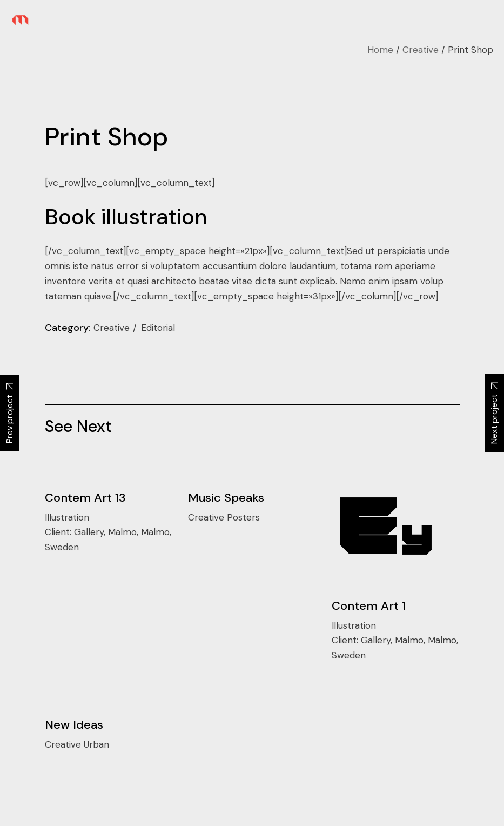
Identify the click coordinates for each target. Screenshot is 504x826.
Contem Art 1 (369, 606)
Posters (243, 517)
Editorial (158, 328)
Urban (96, 744)
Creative (113, 328)
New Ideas (74, 725)
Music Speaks (226, 498)
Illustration (67, 517)
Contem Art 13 (85, 498)
